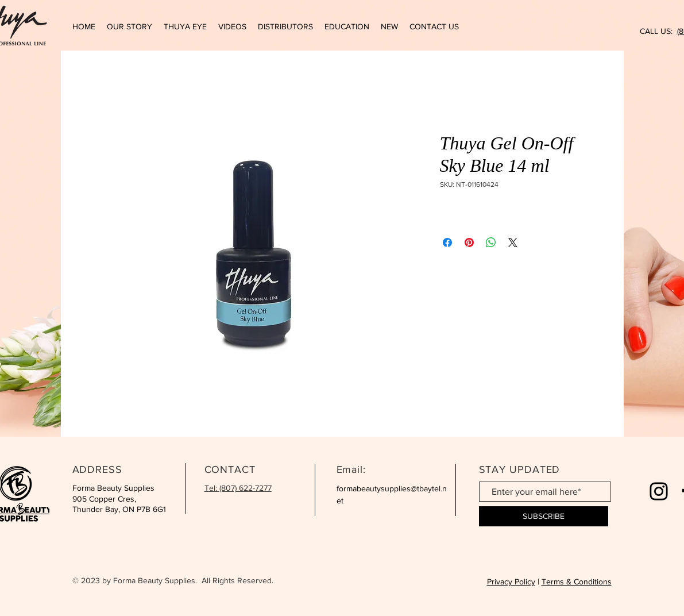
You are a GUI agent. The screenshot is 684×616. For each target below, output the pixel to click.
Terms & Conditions (577, 582)
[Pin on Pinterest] (469, 242)
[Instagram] (659, 491)
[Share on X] (513, 242)
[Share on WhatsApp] (491, 242)
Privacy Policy (511, 582)
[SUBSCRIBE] (544, 516)
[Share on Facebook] (447, 242)
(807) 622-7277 (246, 488)
